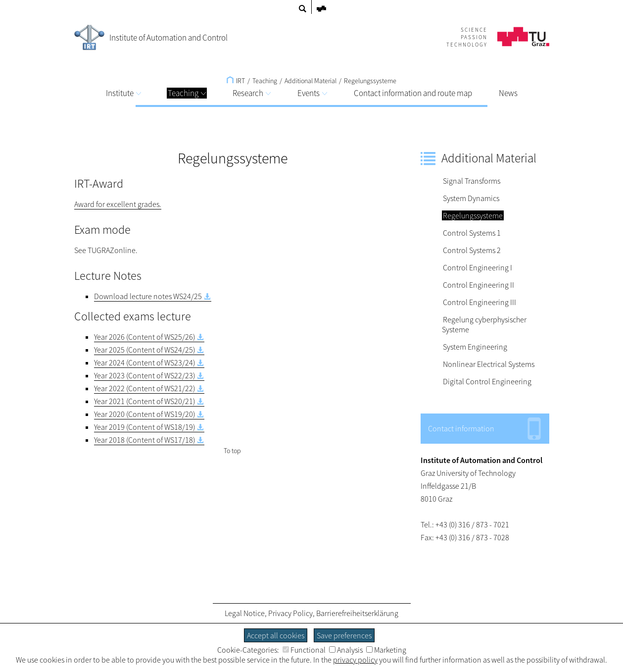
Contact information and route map (413, 93)
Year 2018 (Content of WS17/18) (144, 440)
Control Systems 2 (472, 250)
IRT (236, 81)
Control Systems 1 (472, 233)
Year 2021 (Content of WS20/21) (144, 401)
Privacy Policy (290, 613)
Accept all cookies (276, 635)
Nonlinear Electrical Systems (489, 364)
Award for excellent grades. (118, 204)
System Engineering (475, 347)
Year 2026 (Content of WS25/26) (144, 337)
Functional (304, 650)
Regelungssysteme (370, 81)
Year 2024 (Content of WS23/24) (144, 362)
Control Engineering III (479, 302)
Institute (123, 93)
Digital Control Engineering (487, 381)
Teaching (187, 93)
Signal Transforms (472, 181)
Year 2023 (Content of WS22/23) (144, 375)
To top (232, 451)
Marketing (386, 650)
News (508, 93)
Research (252, 93)
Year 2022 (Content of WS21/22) (144, 388)
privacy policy (355, 660)
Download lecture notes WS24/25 (148, 296)
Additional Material (311, 81)
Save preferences (344, 635)
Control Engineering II (479, 285)
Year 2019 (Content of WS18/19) (144, 427)
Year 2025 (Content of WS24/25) (144, 350)
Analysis (346, 650)
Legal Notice (245, 613)
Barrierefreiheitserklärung (357, 613)
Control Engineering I (478, 267)
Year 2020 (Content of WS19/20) (144, 414)
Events (312, 93)
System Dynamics (471, 198)
